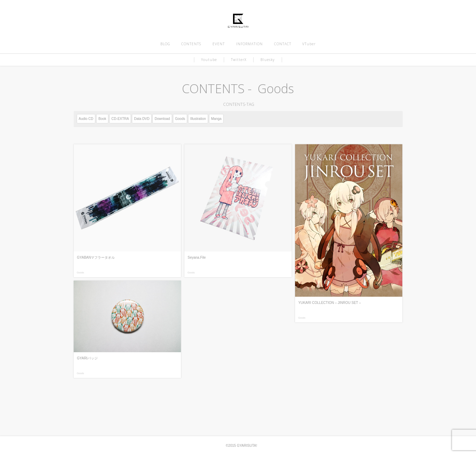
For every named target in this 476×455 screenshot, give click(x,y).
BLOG (165, 44)
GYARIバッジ (87, 358)
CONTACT (283, 44)
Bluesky (268, 60)
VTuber (309, 44)
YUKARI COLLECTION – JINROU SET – (330, 303)
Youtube (209, 60)
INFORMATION (249, 44)
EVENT (219, 44)
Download (162, 119)
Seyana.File (197, 257)
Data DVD (142, 119)
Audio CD (86, 119)
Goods (180, 119)
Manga (216, 119)
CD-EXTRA (120, 119)
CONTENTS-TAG (238, 104)
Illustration (198, 119)
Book (102, 119)
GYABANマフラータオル (96, 257)
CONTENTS (191, 44)
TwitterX (239, 60)
